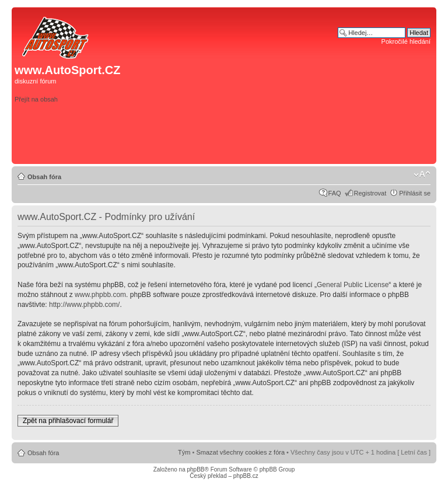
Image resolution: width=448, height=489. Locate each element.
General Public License (353, 285)
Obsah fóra (44, 177)
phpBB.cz (246, 476)
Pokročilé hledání (406, 41)
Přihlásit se (415, 193)
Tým (184, 452)
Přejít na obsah (36, 99)
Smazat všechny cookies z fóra (240, 452)
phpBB (195, 469)
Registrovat (370, 193)
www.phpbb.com (100, 295)
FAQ (335, 193)
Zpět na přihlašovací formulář (68, 421)
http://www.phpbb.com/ (84, 305)
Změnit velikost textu (422, 174)
